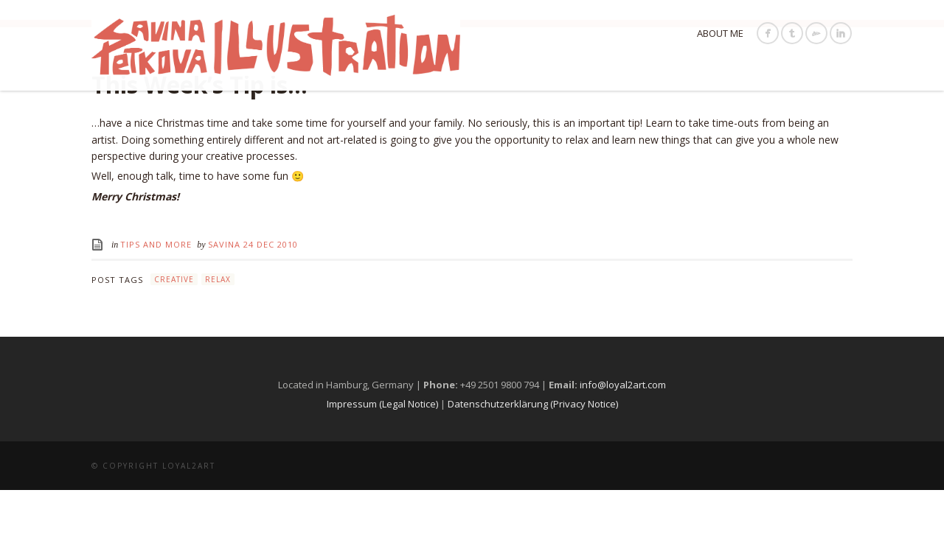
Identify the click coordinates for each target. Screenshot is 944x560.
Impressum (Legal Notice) (382, 474)
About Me (720, 33)
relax (218, 350)
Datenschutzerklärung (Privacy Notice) (533, 474)
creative (174, 350)
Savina (226, 315)
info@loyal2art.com (623, 455)
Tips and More (156, 315)
